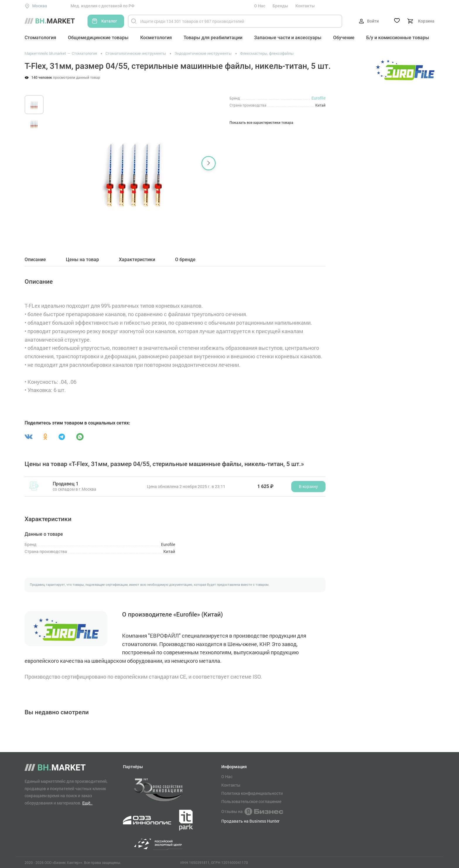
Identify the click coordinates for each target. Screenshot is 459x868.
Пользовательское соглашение (251, 802)
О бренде (185, 260)
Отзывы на (252, 811)
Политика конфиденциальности (252, 793)
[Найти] (134, 21)
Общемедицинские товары (98, 38)
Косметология (156, 38)
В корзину (308, 486)
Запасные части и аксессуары (288, 38)
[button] (209, 163)
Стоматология (40, 38)
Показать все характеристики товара (261, 123)
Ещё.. (87, 803)
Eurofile (318, 98)
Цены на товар (82, 260)
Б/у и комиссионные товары (398, 38)
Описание (35, 260)
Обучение (344, 38)
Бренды (280, 6)
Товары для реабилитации (213, 38)
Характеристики (137, 260)
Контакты (305, 6)
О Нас (260, 6)
